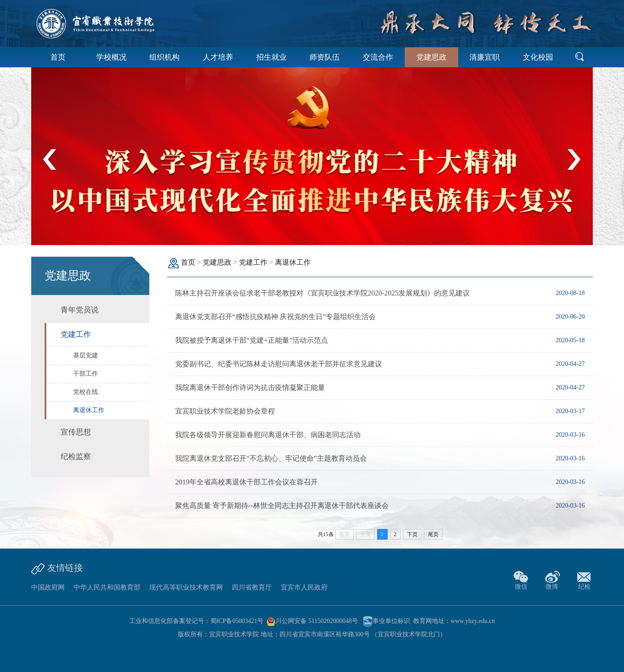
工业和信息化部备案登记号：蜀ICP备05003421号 (197, 621)
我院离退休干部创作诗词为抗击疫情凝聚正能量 (250, 387)
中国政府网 (48, 587)
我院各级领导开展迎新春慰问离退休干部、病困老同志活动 (268, 435)
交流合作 (378, 57)
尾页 (433, 534)
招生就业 (271, 57)
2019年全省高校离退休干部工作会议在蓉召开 (246, 482)
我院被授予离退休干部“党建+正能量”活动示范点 (252, 340)
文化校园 (538, 57)
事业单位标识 (386, 621)
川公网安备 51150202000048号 (312, 621)
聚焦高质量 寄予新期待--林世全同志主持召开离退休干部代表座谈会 (282, 506)
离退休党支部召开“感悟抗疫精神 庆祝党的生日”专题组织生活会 (275, 317)
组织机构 (164, 57)
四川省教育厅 (252, 587)
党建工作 (253, 262)
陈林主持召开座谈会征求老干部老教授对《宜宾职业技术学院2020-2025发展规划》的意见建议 (322, 293)
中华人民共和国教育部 (107, 587)
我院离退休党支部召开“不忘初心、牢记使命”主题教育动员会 (271, 458)
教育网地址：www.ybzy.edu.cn (454, 621)
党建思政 (431, 57)
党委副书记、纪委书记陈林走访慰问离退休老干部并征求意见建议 (279, 364)
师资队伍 (324, 57)
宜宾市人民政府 (304, 587)
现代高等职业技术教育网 (186, 587)
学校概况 (111, 57)
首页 (58, 57)
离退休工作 (293, 262)
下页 (412, 534)
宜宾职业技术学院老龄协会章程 (225, 411)
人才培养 (218, 57)
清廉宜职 (484, 57)
